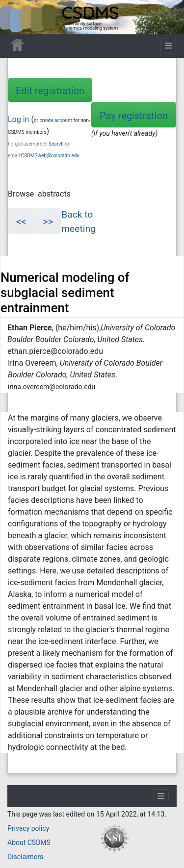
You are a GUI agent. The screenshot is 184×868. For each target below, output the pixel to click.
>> (48, 222)
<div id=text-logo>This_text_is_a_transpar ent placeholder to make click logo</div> (16, 17)
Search (56, 144)
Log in (18, 119)
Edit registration (50, 91)
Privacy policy (28, 828)
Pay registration (134, 116)
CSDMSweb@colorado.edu (50, 156)
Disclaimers (25, 857)
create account (55, 120)
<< (21, 222)
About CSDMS (29, 843)
